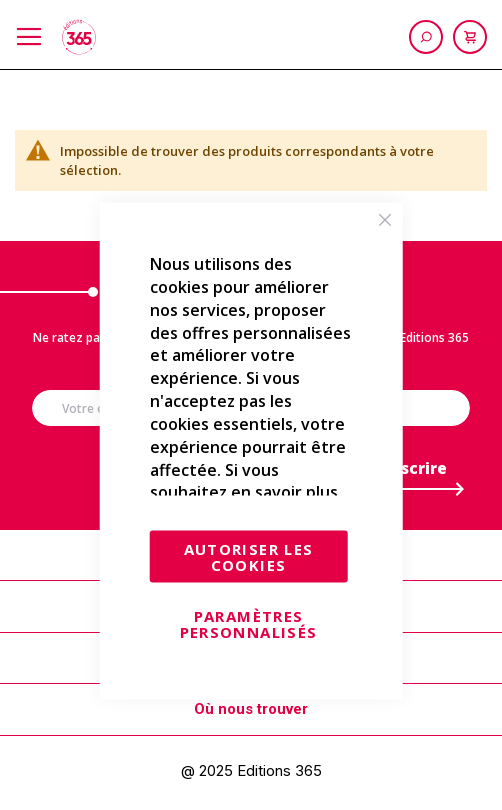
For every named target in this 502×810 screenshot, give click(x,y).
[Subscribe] (410, 473)
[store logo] (79, 37)
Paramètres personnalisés (249, 624)
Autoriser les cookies (249, 557)
